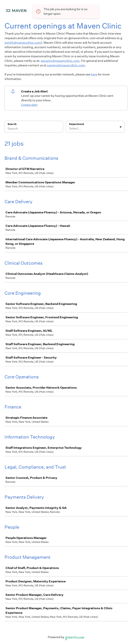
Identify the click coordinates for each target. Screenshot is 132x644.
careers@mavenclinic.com (66, 65)
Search (12, 124)
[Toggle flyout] (121, 127)
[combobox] (69, 129)
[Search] (34, 129)
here (94, 74)
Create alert (29, 105)
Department (77, 124)
